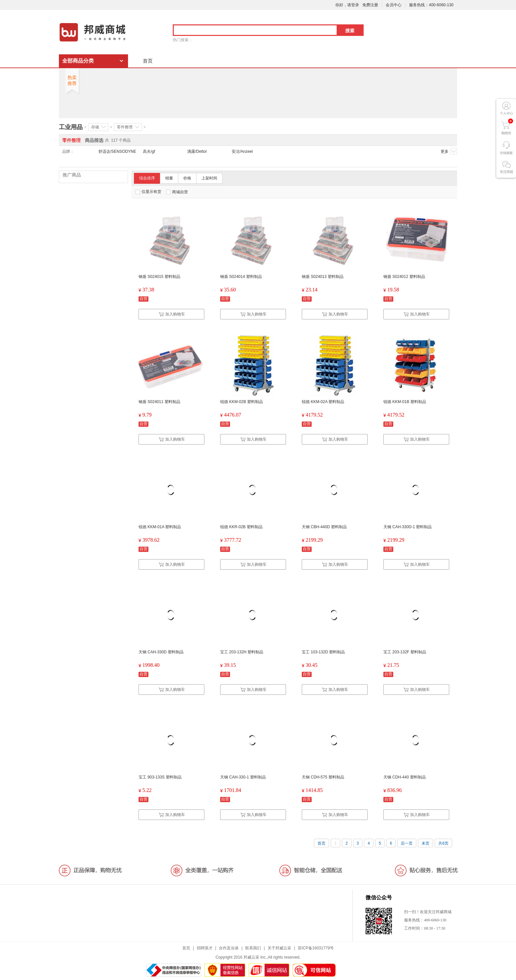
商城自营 (177, 192)
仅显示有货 (148, 192)
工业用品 (71, 127)
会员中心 (394, 5)
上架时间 (209, 178)
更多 (449, 151)
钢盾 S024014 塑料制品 (241, 277)
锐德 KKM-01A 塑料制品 (160, 527)
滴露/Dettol (197, 151)
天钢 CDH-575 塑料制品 (323, 777)
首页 (148, 61)
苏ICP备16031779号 (316, 948)
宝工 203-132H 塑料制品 (242, 652)
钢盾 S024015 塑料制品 (159, 277)
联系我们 (253, 948)
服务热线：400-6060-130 (431, 5)
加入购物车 (172, 314)
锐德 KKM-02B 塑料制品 (242, 402)
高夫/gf (149, 151)
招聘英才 (205, 948)
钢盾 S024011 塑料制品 (159, 402)
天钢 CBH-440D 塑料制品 (324, 527)
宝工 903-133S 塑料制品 (160, 777)
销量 (169, 178)
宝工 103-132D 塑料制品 (323, 652)
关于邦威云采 (279, 948)
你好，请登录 (347, 5)
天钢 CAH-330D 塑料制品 (161, 652)
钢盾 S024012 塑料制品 (404, 277)
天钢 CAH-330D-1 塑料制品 (408, 527)
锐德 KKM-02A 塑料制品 (323, 402)
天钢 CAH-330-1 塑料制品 (243, 777)
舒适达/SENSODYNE (117, 151)
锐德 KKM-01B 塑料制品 (405, 402)
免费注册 (370, 5)
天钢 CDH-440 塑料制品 (405, 777)
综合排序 (147, 178)
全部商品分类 (78, 61)
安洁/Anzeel (242, 151)
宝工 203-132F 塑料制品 (405, 652)
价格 (187, 178)
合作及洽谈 (229, 948)
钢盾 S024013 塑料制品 (323, 277)
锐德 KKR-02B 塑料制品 (241, 527)
